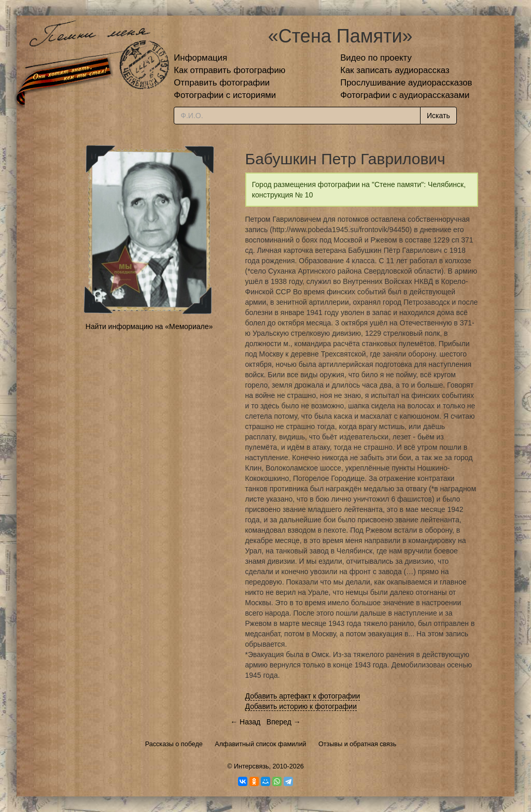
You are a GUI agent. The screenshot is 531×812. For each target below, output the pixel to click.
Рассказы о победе (174, 744)
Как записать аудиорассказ (395, 70)
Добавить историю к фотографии (301, 706)
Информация (200, 58)
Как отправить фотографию (229, 70)
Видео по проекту (376, 58)
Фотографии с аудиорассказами (405, 95)
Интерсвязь (251, 766)
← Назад (245, 722)
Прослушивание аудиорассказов (406, 83)
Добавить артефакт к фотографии (303, 696)
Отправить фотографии (222, 83)
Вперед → (284, 722)
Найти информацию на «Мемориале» (149, 326)
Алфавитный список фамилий (260, 744)
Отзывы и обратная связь (357, 744)
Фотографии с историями (225, 95)
